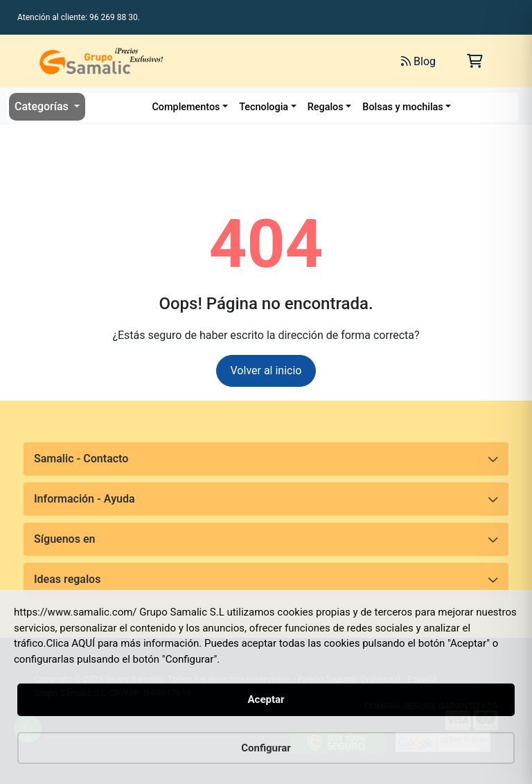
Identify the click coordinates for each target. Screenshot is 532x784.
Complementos (186, 107)
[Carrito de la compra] (475, 61)
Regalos (326, 107)
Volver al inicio (266, 371)
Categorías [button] (43, 106)
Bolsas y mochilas (402, 107)
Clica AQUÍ (71, 643)
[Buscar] (253, 61)
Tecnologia (264, 107)
